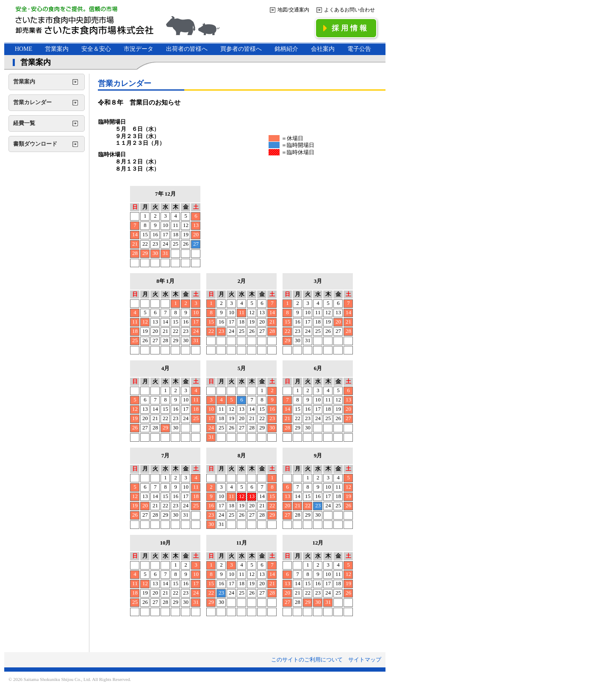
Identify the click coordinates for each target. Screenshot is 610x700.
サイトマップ (365, 660)
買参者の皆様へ (241, 49)
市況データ (139, 49)
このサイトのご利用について (307, 660)
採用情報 (346, 28)
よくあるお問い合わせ (349, 10)
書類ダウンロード (35, 144)
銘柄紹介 (286, 49)
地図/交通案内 (293, 10)
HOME (24, 49)
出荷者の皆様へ (187, 49)
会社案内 (323, 49)
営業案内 (57, 49)
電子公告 (359, 49)
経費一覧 (24, 123)
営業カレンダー (32, 102)
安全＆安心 (96, 49)
